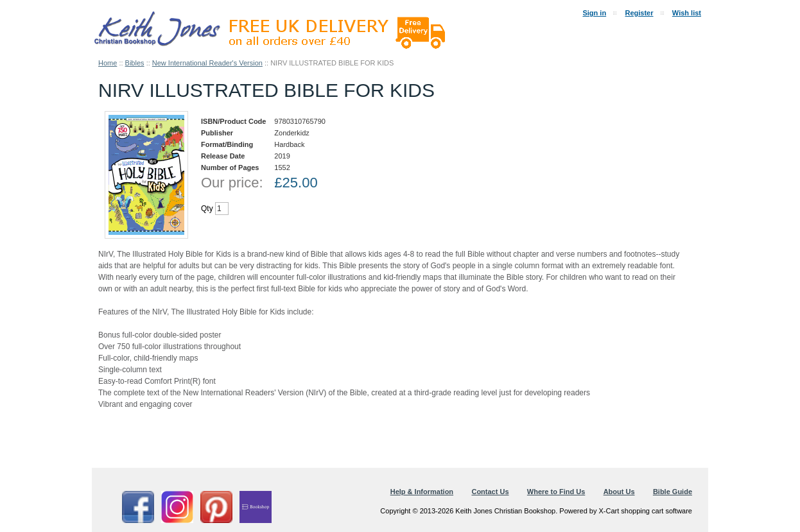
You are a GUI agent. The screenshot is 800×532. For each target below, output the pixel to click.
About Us (619, 492)
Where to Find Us (556, 492)
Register (639, 13)
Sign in (594, 13)
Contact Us (490, 492)
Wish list (687, 13)
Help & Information (422, 492)
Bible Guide (673, 492)
